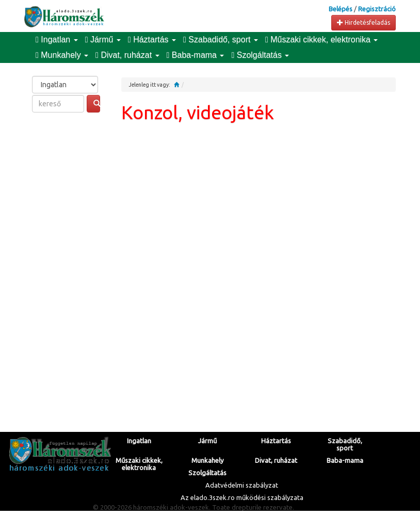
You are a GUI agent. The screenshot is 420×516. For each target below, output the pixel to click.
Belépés (341, 9)
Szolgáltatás (260, 55)
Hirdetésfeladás (364, 22)
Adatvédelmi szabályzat (242, 485)
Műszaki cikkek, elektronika (322, 39)
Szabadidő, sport (221, 39)
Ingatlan (57, 39)
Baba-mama (196, 55)
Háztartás (152, 39)
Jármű (103, 39)
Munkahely (62, 55)
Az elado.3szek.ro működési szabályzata (242, 497)
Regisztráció (377, 9)
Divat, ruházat (127, 55)
